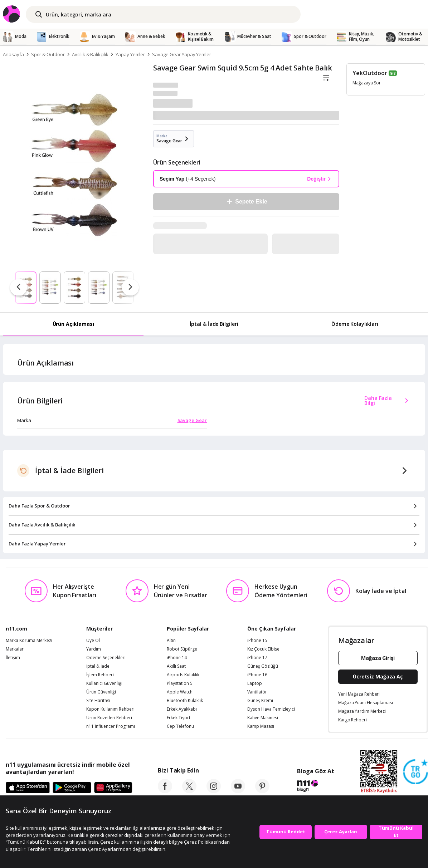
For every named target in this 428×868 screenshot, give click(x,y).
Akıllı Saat (176, 666)
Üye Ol (93, 641)
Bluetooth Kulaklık (185, 701)
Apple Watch (180, 692)
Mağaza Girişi (378, 658)
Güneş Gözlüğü (263, 666)
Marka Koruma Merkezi (29, 641)
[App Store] (28, 788)
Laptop (255, 683)
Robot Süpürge (182, 649)
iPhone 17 (257, 658)
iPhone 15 (257, 641)
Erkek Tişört (179, 718)
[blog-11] (315, 787)
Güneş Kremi (260, 701)
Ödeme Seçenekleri (106, 658)
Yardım (94, 649)
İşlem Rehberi (100, 675)
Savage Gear (192, 420)
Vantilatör (257, 692)
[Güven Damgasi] (415, 772)
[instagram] (214, 791)
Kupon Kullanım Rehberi (110, 709)
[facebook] (165, 791)
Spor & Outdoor (48, 54)
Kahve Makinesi (263, 718)
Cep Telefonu (180, 726)
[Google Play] (72, 788)
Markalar (15, 649)
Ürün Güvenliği (101, 692)
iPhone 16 (257, 675)
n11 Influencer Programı (111, 726)
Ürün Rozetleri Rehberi (109, 718)
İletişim (13, 658)
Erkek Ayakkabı (182, 709)
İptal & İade (98, 666)
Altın (171, 641)
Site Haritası (98, 701)
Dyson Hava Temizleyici (271, 709)
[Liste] (326, 78)
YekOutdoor (370, 73)
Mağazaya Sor (367, 83)
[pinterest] (262, 791)
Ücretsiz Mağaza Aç (378, 676)
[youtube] (238, 791)
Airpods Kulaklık (183, 675)
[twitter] (189, 791)
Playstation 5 (180, 683)
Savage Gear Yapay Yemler (182, 54)
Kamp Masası (261, 726)
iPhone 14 (177, 658)
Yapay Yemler (130, 54)
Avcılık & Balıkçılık (90, 54)
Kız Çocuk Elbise (263, 649)
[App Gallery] (113, 788)
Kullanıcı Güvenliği (104, 683)
